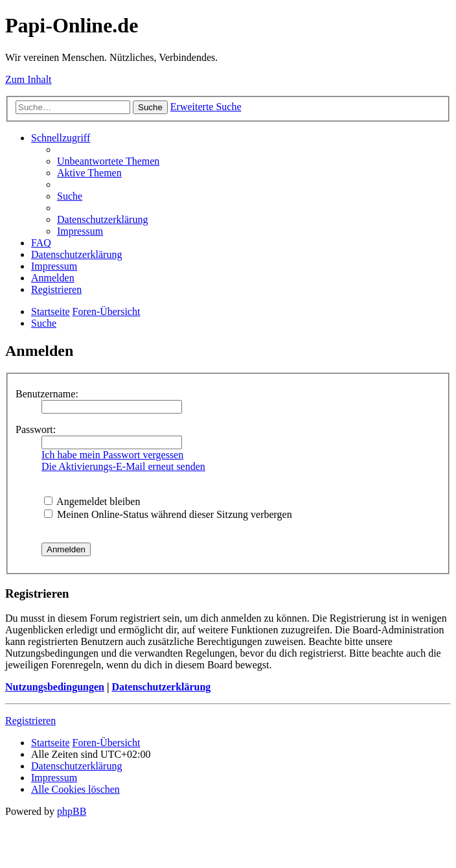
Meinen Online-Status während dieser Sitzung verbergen (168, 514)
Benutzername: (47, 394)
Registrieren (30, 721)
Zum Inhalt (28, 79)
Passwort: (36, 429)
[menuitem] (108, 161)
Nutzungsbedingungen (55, 687)
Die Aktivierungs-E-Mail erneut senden (123, 466)
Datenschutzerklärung (161, 687)
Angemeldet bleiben (92, 501)
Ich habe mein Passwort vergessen (112, 455)
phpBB (72, 811)
